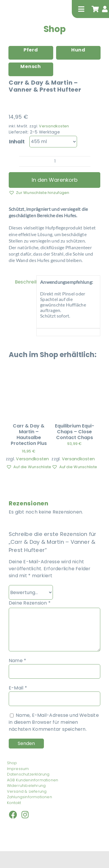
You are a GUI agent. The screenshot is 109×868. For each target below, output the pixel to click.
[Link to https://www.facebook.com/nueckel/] (13, 815)
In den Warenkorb (55, 180)
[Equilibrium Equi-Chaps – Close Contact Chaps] (74, 377)
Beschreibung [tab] (24, 282)
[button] (39, 193)
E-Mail (18, 688)
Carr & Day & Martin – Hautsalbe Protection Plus (29, 435)
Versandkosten (54, 126)
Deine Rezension (30, 603)
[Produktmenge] (55, 161)
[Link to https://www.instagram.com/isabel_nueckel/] (25, 815)
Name (17, 661)
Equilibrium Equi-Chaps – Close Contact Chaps (75, 432)
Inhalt (17, 141)
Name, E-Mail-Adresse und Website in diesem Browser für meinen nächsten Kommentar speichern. (54, 722)
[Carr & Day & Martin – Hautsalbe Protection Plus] (29, 377)
